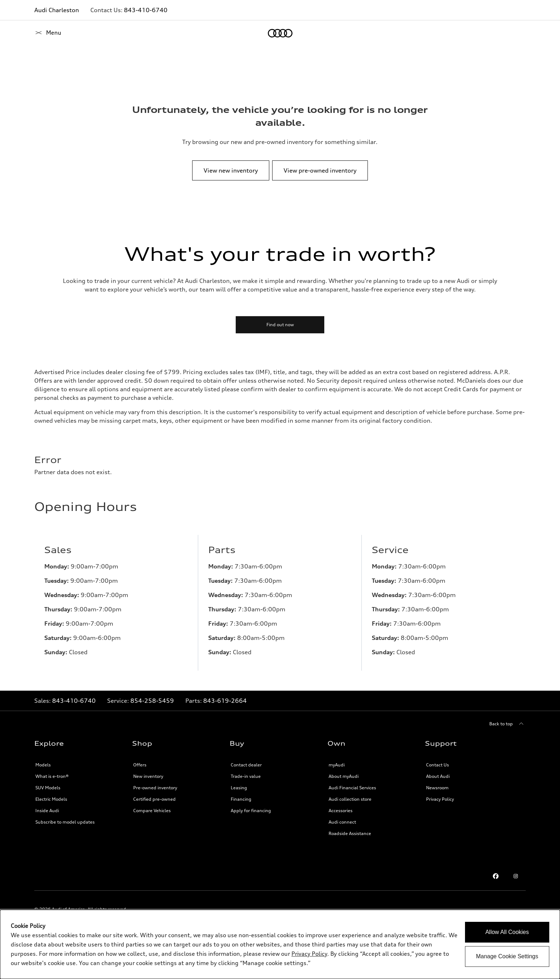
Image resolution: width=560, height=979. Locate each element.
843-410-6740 (146, 10)
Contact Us (437, 765)
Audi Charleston (57, 10)
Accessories (341, 811)
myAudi (337, 765)
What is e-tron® (52, 776)
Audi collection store (350, 799)
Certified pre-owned (154, 799)
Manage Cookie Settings (507, 956)
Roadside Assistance (350, 833)
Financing (241, 799)
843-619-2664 (225, 701)
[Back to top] (507, 724)
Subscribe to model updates (65, 822)
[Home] (47, 33)
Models (43, 765)
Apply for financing (251, 811)
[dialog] (280, 944)
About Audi (438, 776)
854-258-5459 (152, 701)
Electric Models (51, 799)
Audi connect (342, 822)
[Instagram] (516, 876)
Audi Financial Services (352, 788)
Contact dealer (246, 765)
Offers (140, 765)
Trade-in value (246, 776)
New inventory (148, 776)
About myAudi (344, 776)
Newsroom (437, 788)
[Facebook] (496, 876)
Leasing (239, 788)
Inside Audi (47, 811)
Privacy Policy (440, 799)
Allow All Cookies (507, 932)
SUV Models (48, 788)
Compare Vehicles (152, 811)
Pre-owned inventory (155, 788)
